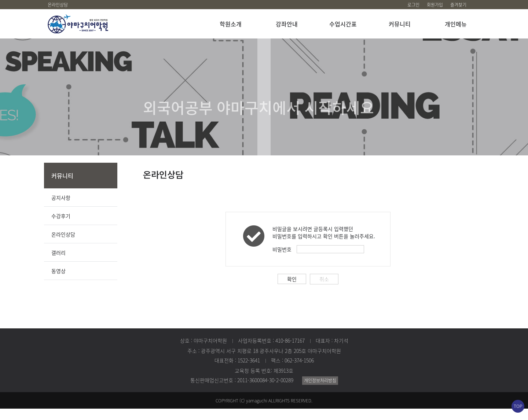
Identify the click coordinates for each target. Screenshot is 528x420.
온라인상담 (58, 5)
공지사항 (61, 209)
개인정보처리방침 (320, 392)
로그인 (413, 5)
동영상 (58, 282)
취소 (324, 290)
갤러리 (58, 264)
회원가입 (435, 5)
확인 (292, 290)
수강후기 (61, 227)
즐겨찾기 (458, 5)
